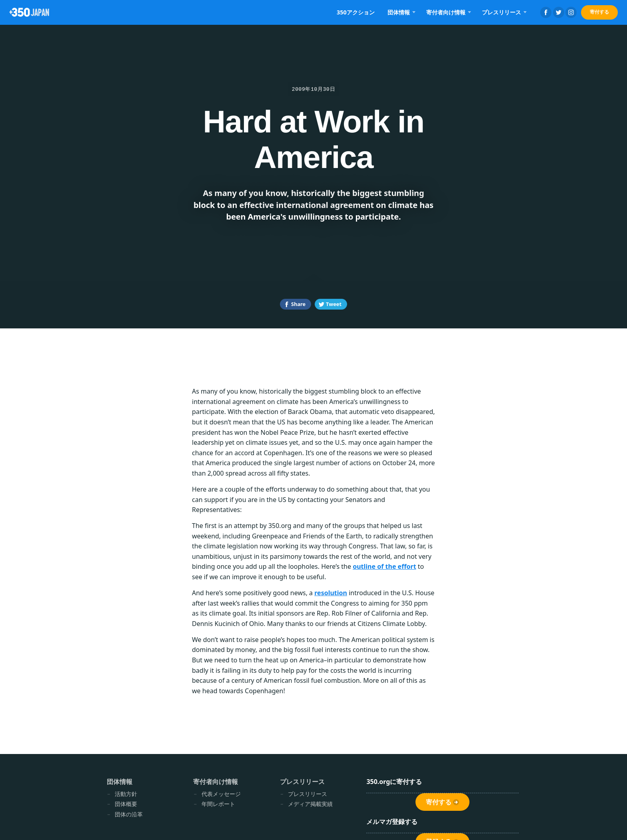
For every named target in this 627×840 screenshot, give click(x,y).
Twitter (559, 12)
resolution (331, 593)
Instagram (571, 12)
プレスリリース (501, 12)
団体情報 (399, 12)
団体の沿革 (129, 814)
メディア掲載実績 (310, 804)
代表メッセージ (221, 794)
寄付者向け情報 (446, 12)
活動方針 (126, 794)
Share (298, 304)
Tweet (334, 304)
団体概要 (126, 804)
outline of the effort (384, 566)
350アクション (356, 12)
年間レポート (218, 804)
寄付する (599, 12)
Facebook (546, 12)
